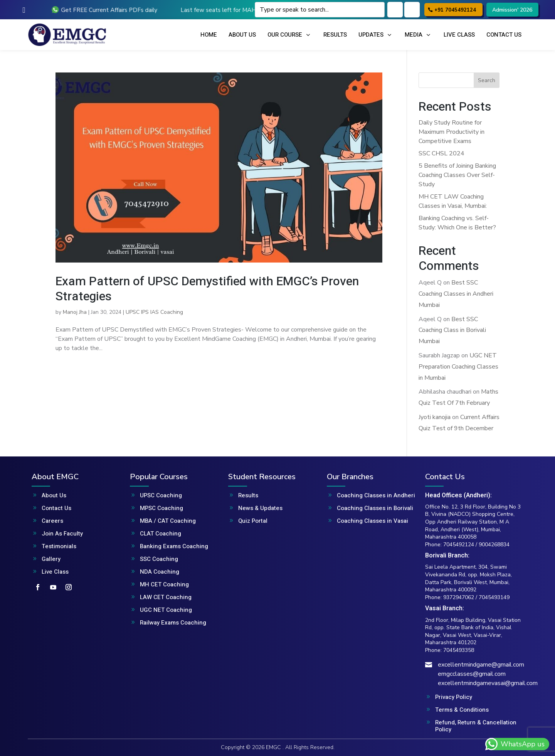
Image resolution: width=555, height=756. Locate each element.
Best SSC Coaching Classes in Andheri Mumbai (456, 294)
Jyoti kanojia (435, 417)
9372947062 (459, 597)
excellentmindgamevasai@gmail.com (488, 683)
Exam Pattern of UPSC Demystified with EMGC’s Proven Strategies (207, 289)
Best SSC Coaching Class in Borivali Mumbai (452, 330)
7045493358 (459, 650)
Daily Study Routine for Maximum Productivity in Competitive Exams (452, 132)
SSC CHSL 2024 (441, 153)
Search (487, 80)
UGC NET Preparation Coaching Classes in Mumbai (458, 367)
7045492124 (459, 545)
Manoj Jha (75, 312)
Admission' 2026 (512, 10)
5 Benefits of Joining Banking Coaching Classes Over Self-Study (457, 175)
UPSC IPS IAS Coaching (154, 312)
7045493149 (494, 597)
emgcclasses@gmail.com (472, 674)
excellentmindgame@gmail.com (481, 665)
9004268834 (494, 545)
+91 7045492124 (455, 10)
